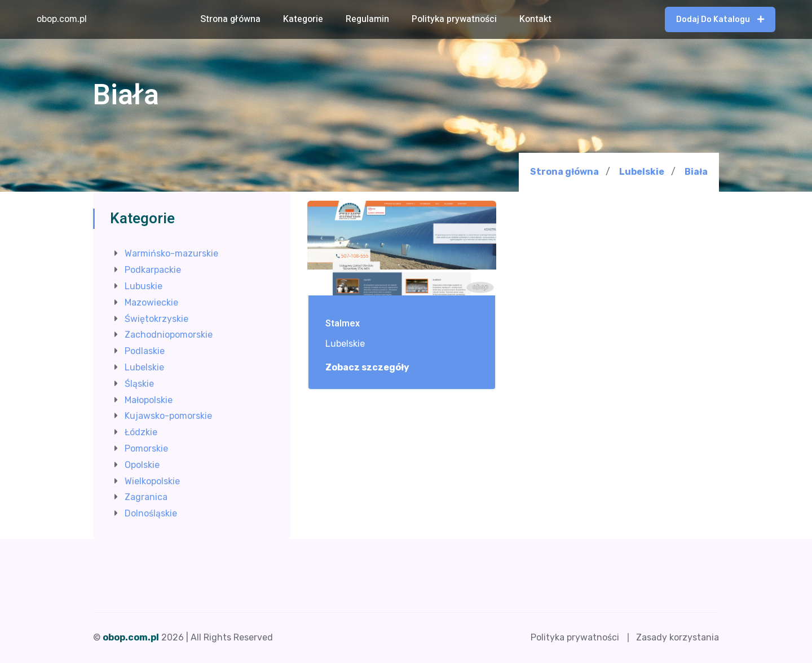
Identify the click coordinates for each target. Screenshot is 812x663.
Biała (696, 172)
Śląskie (139, 384)
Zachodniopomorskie (169, 335)
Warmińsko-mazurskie (171, 253)
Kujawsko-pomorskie (168, 416)
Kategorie (303, 19)
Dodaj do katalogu (720, 19)
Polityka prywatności (454, 19)
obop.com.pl (62, 19)
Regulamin (367, 19)
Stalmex (343, 324)
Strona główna (230, 19)
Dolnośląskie (151, 513)
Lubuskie (144, 286)
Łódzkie (141, 432)
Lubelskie (642, 172)
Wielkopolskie (152, 481)
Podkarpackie (153, 270)
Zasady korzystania (678, 637)
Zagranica (146, 497)
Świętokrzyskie (156, 319)
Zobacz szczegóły (373, 368)
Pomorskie (146, 448)
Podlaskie (145, 351)
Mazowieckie (151, 302)
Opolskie (142, 465)
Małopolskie (149, 400)
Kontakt (535, 19)
